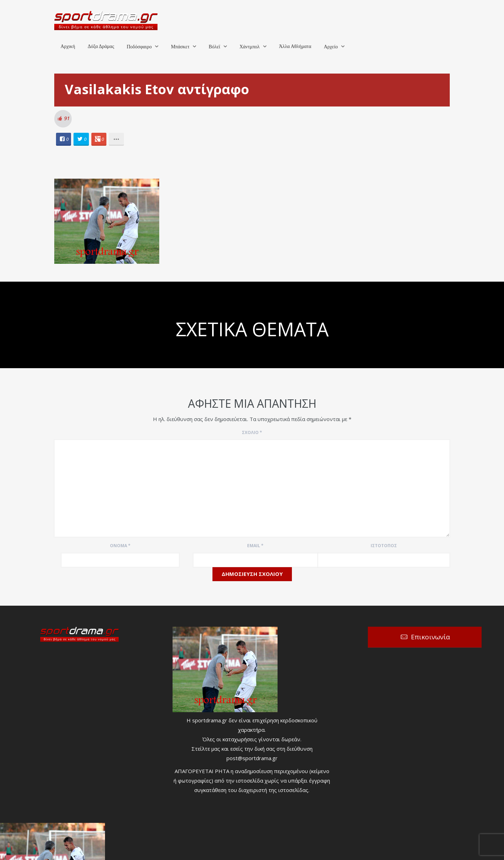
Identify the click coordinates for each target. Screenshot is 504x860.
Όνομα (120, 546)
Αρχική (68, 46)
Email (255, 546)
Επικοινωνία (430, 637)
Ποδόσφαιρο (139, 47)
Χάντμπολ (250, 47)
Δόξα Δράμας (101, 46)
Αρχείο (331, 47)
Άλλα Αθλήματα (295, 46)
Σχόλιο (252, 432)
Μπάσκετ (180, 47)
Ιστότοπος (384, 546)
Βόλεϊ (214, 47)
